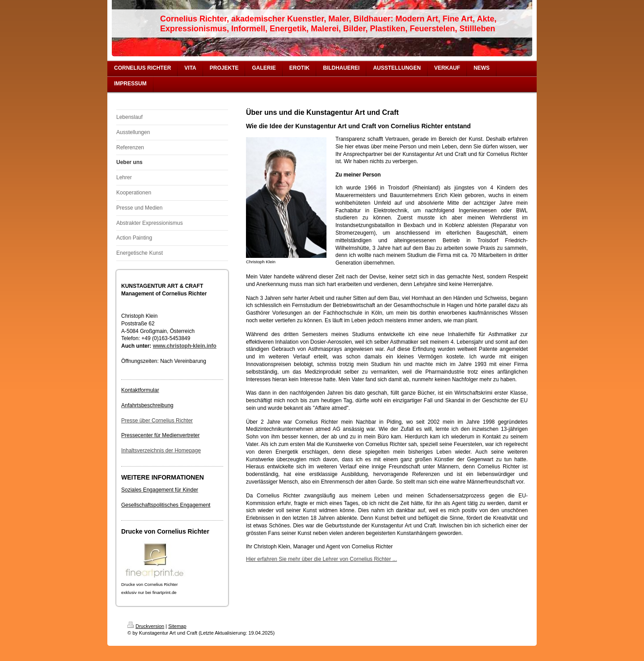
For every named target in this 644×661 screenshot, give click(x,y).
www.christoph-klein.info (185, 346)
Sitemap (177, 626)
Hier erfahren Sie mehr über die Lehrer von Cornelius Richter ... (322, 559)
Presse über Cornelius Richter (157, 421)
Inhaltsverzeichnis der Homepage (161, 450)
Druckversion (146, 626)
